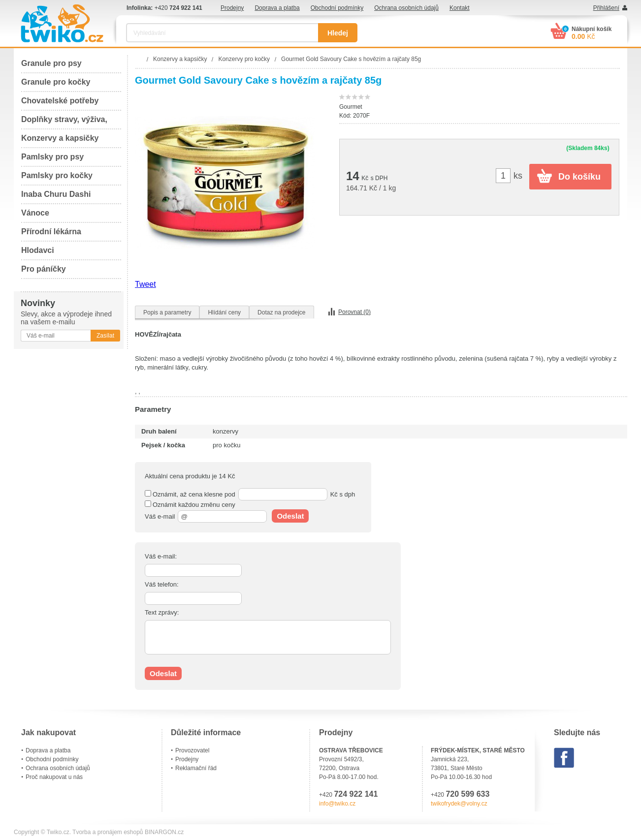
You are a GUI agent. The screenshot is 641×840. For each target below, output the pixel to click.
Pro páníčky (44, 269)
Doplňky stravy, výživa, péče (64, 122)
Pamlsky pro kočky (57, 175)
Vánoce (35, 213)
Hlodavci (38, 250)
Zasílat (105, 336)
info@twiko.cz (337, 804)
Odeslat (290, 516)
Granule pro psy (51, 63)
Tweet (145, 284)
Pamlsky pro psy (52, 157)
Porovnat (354, 312)
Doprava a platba (277, 8)
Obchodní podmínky (337, 8)
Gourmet (351, 107)
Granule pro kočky (56, 82)
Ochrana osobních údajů (406, 8)
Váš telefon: (162, 584)
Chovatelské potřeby (60, 101)
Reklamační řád (196, 768)
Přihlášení (606, 8)
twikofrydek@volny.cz (459, 804)
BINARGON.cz (164, 832)
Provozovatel (192, 750)
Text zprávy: (162, 612)
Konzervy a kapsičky (60, 138)
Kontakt (460, 8)
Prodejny (232, 8)
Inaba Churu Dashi (56, 194)
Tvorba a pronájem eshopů (108, 832)
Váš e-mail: (161, 556)
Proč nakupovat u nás (54, 777)
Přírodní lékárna (51, 232)
